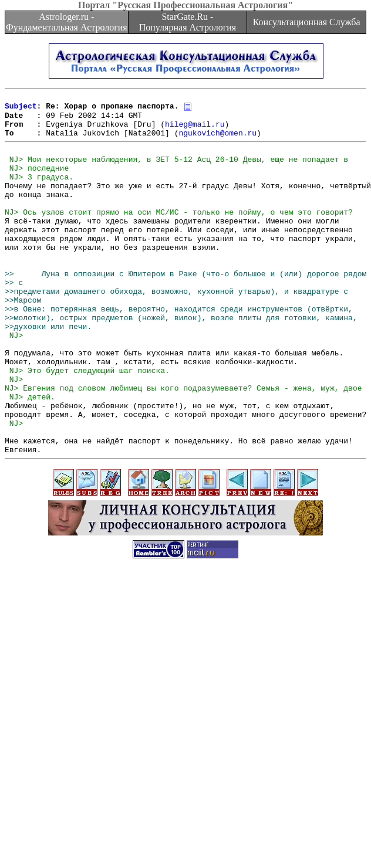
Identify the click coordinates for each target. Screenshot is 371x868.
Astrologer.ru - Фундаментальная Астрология (67, 22)
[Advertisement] (110, 747)
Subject (21, 109)
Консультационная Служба (307, 22)
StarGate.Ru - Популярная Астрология (188, 22)
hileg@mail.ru (195, 130)
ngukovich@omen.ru (217, 141)
